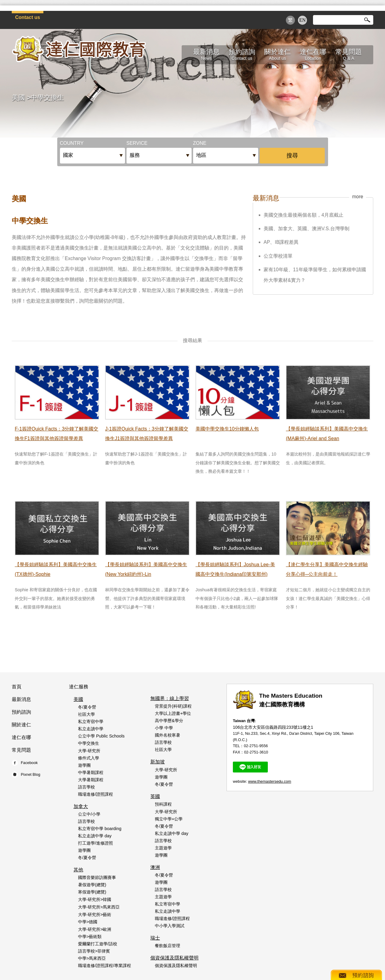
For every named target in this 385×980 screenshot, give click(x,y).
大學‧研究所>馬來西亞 (99, 907)
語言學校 (86, 787)
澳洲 (155, 867)
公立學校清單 (278, 256)
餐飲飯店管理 (167, 946)
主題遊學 (163, 848)
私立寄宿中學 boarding (100, 829)
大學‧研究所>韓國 (95, 899)
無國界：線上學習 (170, 698)
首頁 (17, 687)
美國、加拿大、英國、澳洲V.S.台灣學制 (307, 228)
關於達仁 (21, 725)
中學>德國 (88, 922)
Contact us (28, 17)
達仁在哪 (21, 737)
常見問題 (21, 750)
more (358, 197)
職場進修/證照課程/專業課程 (105, 966)
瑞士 (155, 938)
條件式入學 (89, 758)
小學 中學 (164, 728)
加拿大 (81, 806)
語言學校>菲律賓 (94, 951)
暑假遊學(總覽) (92, 885)
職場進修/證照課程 (95, 794)
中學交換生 (47, 98)
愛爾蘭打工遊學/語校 (98, 944)
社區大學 (86, 714)
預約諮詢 (21, 712)
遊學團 (84, 765)
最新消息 (21, 699)
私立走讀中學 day (95, 836)
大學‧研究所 (89, 751)
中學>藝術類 (90, 937)
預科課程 (163, 804)
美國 (18, 98)
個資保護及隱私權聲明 (174, 958)
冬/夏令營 (87, 707)
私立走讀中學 (91, 729)
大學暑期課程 (91, 780)
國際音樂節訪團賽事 (97, 877)
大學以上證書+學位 (173, 713)
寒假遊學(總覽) (92, 892)
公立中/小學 (89, 814)
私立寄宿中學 (91, 722)
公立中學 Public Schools (101, 736)
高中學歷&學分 (169, 721)
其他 (78, 870)
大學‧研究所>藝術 (95, 915)
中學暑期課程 (91, 772)
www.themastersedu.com (270, 781)
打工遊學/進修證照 (95, 843)
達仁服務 (79, 687)
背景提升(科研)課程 (173, 706)
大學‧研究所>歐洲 (95, 929)
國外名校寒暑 (167, 735)
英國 (155, 796)
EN (302, 20)
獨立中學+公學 (169, 819)
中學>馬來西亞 (92, 958)
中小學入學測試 (170, 926)
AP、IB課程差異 (281, 242)
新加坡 (158, 762)
